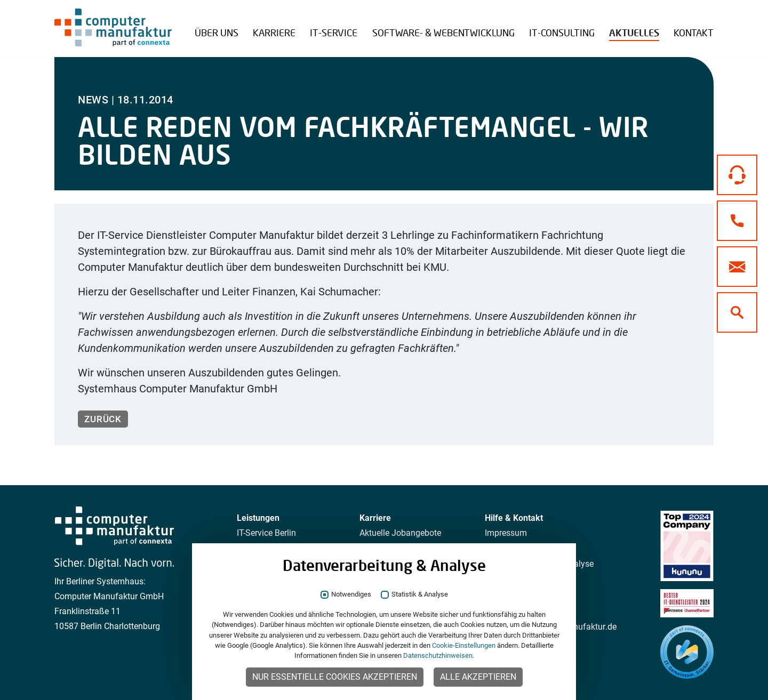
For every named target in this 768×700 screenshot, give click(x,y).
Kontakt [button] (694, 33)
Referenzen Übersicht (246, 25)
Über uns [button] (217, 33)
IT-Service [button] (334, 33)
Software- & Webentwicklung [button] (443, 33)
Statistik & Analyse (420, 594)
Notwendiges (351, 594)
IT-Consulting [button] (562, 33)
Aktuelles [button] (634, 33)
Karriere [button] (274, 33)
